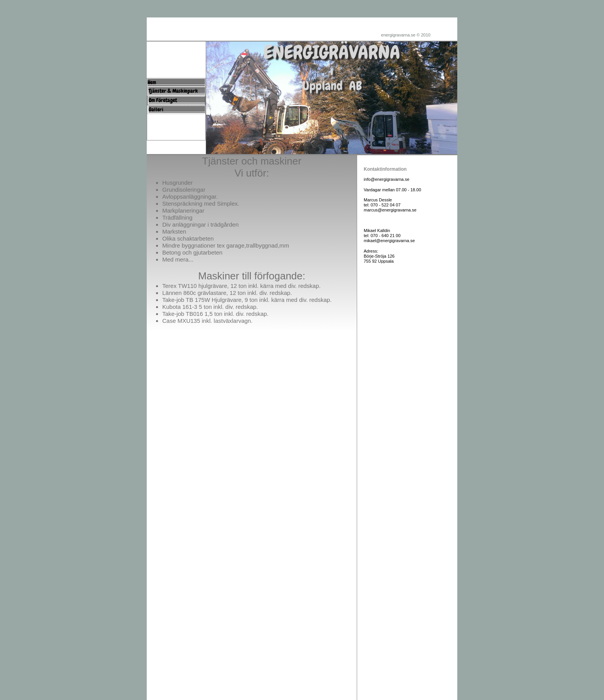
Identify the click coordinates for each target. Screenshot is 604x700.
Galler (155, 109)
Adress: (371, 251)
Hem (178, 82)
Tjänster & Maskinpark (181, 91)
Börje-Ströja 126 (379, 256)
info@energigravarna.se (387, 179)
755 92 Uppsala (379, 261)
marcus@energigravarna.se (390, 210)
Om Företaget (178, 100)
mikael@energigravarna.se (389, 241)
